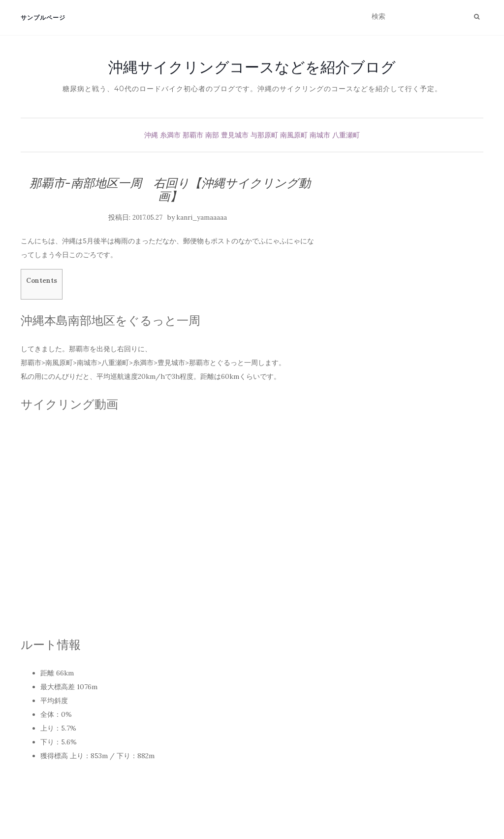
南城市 (320, 135)
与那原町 (264, 135)
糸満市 (170, 135)
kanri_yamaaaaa (202, 218)
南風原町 (294, 135)
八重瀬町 (346, 135)
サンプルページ (43, 17)
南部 (212, 135)
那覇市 (193, 135)
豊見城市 (235, 135)
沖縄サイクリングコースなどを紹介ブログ (252, 67)
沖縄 (151, 135)
